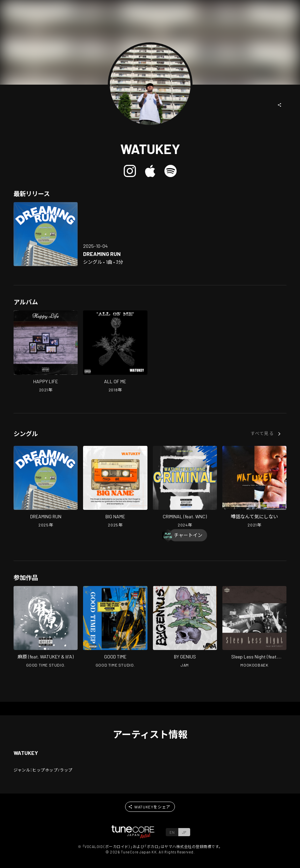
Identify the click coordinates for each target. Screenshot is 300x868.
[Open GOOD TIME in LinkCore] (115, 628)
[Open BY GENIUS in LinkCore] (185, 628)
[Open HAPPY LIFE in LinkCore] (46, 352)
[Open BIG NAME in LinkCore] (115, 487)
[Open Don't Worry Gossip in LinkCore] (254, 487)
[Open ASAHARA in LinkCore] (46, 628)
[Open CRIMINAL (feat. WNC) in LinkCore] (185, 487)
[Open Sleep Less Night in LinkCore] (254, 628)
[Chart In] (188, 535)
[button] (280, 105)
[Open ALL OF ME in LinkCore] (115, 352)
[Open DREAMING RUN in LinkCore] (46, 234)
